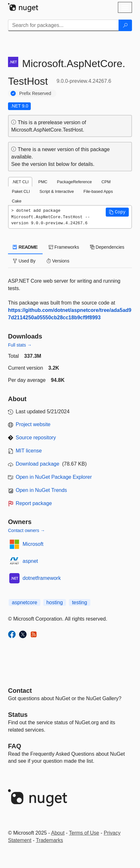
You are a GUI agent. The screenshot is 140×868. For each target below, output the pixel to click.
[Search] (125, 25)
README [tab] (25, 247)
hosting (55, 602)
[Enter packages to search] (63, 25)
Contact (20, 691)
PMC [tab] (43, 182)
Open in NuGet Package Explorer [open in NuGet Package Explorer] (54, 477)
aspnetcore (25, 602)
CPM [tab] (106, 182)
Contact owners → (26, 530)
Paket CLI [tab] (21, 191)
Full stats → (20, 345)
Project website (33, 424)
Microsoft (33, 544)
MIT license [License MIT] (29, 451)
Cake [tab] (17, 201)
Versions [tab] (58, 261)
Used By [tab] (24, 261)
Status (18, 715)
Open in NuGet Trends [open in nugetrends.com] (41, 490)
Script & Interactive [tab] (57, 191)
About (58, 833)
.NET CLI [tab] (20, 182)
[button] (117, 212)
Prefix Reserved (35, 93)
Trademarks (49, 840)
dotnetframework (42, 578)
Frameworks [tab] (64, 247)
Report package (34, 503)
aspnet (30, 561)
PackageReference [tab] (74, 182)
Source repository (36, 438)
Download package (37, 464)
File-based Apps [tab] (98, 191)
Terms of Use (84, 833)
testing (80, 602)
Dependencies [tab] (107, 247)
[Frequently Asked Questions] (15, 746)
